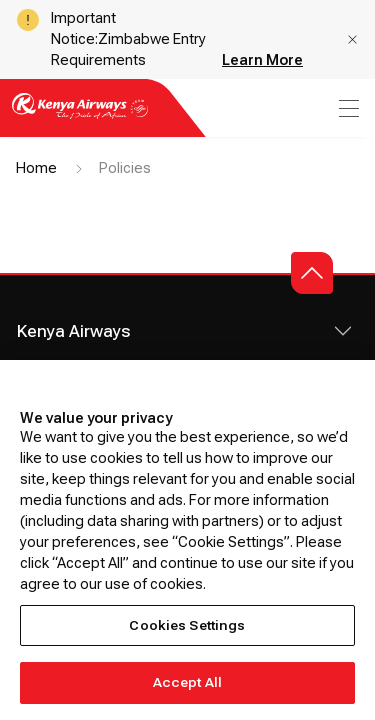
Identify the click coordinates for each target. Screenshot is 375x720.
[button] (352, 39)
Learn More (262, 60)
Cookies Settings (187, 625)
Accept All (187, 682)
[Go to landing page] (80, 117)
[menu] (347, 108)
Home (36, 168)
